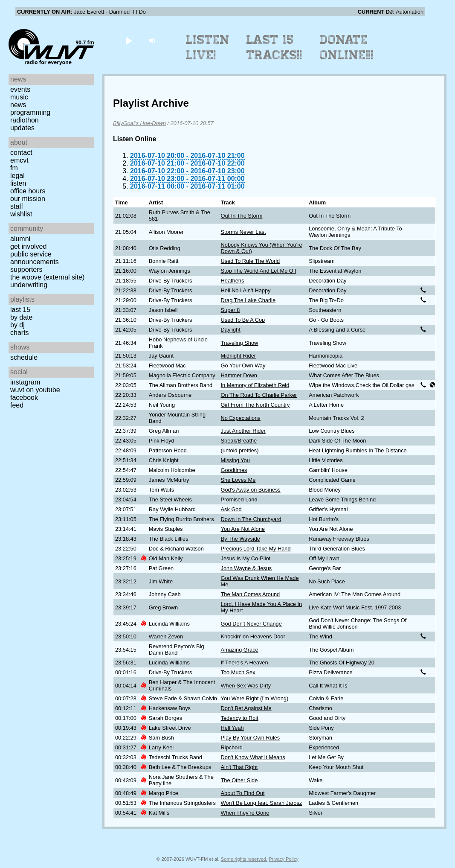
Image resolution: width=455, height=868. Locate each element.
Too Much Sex (238, 672)
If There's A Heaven (245, 663)
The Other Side (239, 780)
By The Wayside (241, 539)
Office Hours (28, 191)
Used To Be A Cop (243, 320)
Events (20, 89)
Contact (21, 153)
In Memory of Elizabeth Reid (255, 385)
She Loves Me (238, 480)
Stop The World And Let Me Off (259, 271)
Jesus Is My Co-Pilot (246, 558)
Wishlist (21, 214)
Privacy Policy (284, 859)
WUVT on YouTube (35, 390)
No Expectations (241, 418)
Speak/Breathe (239, 441)
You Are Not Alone (243, 529)
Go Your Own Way (243, 366)
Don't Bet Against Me (246, 708)
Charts (20, 333)
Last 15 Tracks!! (274, 47)
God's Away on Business (251, 490)
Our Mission (28, 199)
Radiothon (25, 120)
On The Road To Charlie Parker (259, 395)
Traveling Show (240, 343)
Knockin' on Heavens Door (253, 636)
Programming (30, 112)
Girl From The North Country (255, 405)
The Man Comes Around (251, 594)
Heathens (233, 281)
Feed (17, 405)
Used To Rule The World (251, 261)
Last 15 (20, 310)
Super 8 (230, 310)
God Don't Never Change (251, 624)
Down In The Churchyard (251, 519)
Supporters (26, 269)
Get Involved (28, 246)
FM (14, 168)
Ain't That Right (239, 767)
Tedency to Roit (240, 718)
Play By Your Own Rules (251, 738)
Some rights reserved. (244, 859)
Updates (22, 128)
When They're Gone (245, 813)
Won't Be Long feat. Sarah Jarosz (262, 803)
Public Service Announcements (35, 258)
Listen (18, 183)
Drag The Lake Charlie (248, 300)
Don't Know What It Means (253, 757)
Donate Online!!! (347, 47)
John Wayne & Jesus (246, 568)
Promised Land (239, 500)
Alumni (20, 239)
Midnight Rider (239, 356)
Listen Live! (208, 47)
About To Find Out (243, 793)
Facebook (24, 398)
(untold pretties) (240, 450)
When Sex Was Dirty (246, 686)
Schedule (24, 357)
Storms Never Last (243, 232)
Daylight (231, 330)
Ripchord (232, 747)
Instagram (25, 382)
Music (19, 97)
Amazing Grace (240, 650)
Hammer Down (239, 375)
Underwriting (29, 285)
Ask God (231, 509)
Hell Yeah (232, 728)
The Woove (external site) (47, 277)
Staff (17, 206)
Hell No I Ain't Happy (246, 290)
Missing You (235, 460)
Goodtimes (234, 470)
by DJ (17, 325)
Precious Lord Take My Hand (256, 549)
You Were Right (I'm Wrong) (255, 698)
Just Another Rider (243, 431)
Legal (17, 176)
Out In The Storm (242, 216)
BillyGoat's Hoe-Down (139, 123)
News (18, 105)
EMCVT (19, 160)
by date (21, 317)
